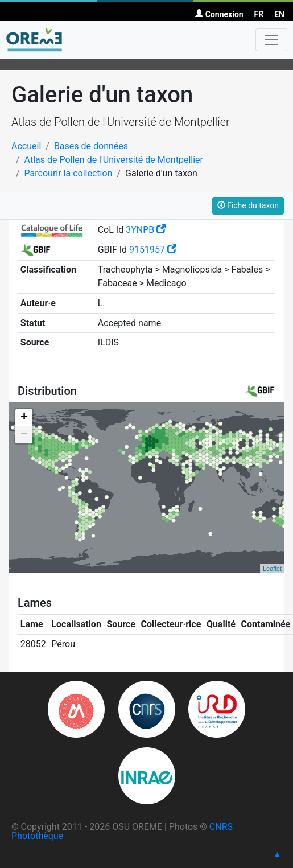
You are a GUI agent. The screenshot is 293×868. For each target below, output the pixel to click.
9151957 (153, 250)
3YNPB (146, 230)
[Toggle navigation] (271, 40)
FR (259, 14)
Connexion (219, 14)
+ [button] (24, 418)
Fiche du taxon (248, 205)
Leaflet (272, 569)
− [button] (24, 435)
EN (279, 14)
